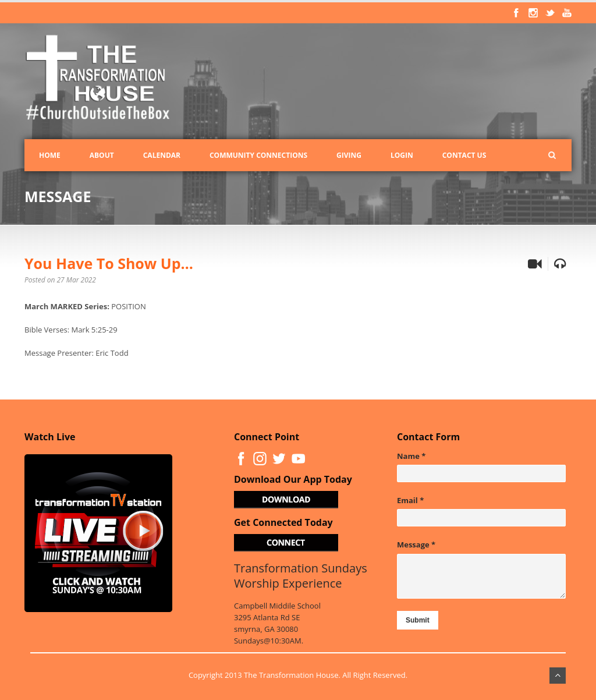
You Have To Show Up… (109, 263)
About (102, 155)
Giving (349, 155)
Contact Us (464, 155)
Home (50, 155)
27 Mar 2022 (77, 280)
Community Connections (258, 155)
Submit (418, 620)
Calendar (162, 155)
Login (402, 155)
